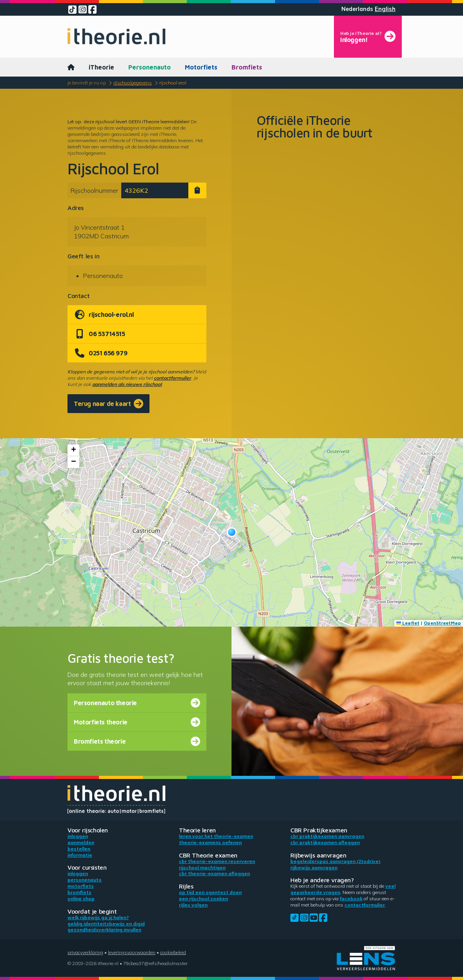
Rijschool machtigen (202, 868)
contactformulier (172, 378)
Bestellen (79, 849)
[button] (232, 532)
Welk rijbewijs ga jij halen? (98, 917)
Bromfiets (247, 67)
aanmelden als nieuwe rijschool (127, 384)
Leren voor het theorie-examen (216, 836)
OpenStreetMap (442, 623)
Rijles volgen (193, 905)
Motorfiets (201, 67)
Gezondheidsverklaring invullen (104, 930)
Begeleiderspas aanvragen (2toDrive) (335, 861)
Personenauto (149, 67)
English (385, 9)
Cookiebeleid (173, 952)
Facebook (351, 899)
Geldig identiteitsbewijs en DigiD (106, 924)
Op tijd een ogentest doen (210, 892)
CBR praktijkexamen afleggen (325, 842)
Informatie (80, 855)
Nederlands (357, 9)
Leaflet (408, 623)
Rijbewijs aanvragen (314, 868)
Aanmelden (81, 842)
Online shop (81, 899)
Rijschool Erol (173, 83)
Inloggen (78, 836)
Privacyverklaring (85, 952)
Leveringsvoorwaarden (132, 952)
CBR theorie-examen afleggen (214, 873)
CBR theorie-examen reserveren (217, 861)
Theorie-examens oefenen (210, 842)
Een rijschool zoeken (203, 899)
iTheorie (101, 67)
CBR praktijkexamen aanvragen (327, 836)
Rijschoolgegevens (133, 83)
